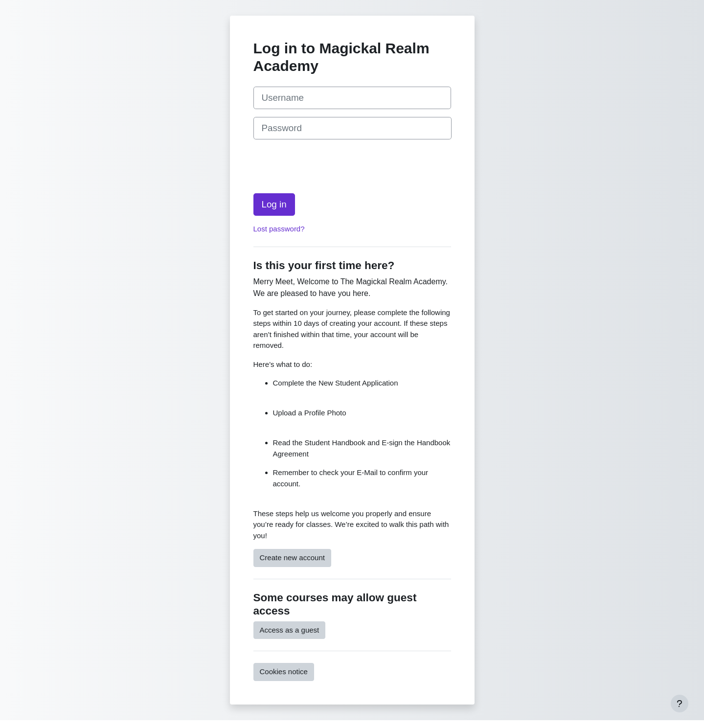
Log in (274, 204)
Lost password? (279, 229)
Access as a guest (290, 630)
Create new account (292, 557)
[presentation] (328, 166)
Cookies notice (284, 671)
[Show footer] (680, 704)
